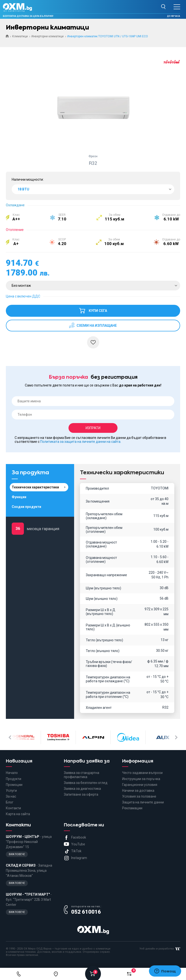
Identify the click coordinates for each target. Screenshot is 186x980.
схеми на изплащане (96, 326)
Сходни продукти (26, 507)
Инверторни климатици (48, 36)
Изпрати (93, 428)
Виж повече (17, 854)
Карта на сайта (18, 814)
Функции (19, 497)
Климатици (20, 36)
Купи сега (93, 309)
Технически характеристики (35, 487)
